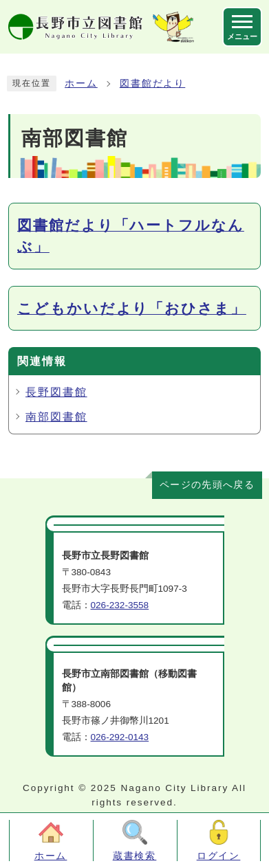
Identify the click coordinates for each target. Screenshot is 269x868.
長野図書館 (56, 392)
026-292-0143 (120, 737)
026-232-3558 (120, 605)
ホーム (81, 84)
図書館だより (153, 84)
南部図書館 (56, 417)
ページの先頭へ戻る (207, 485)
